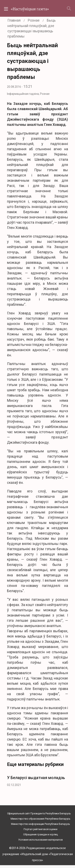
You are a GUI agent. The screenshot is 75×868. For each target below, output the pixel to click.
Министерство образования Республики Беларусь (40, 819)
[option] (37, 780)
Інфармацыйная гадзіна (23, 94)
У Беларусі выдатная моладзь (36, 778)
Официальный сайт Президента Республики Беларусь (39, 813)
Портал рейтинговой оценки (40, 829)
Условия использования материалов (40, 840)
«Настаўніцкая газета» (30, 9)
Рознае (45, 94)
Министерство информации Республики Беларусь (40, 824)
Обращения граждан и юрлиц (40, 834)
